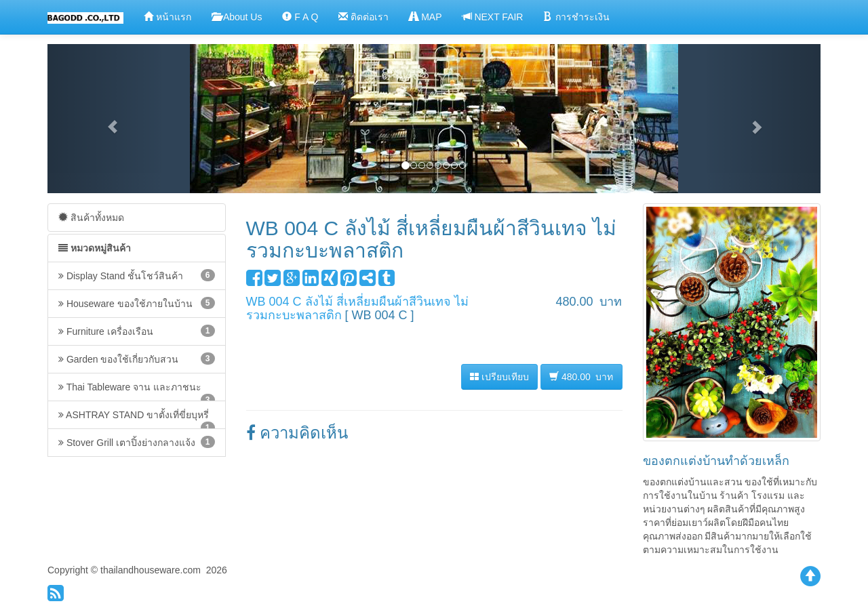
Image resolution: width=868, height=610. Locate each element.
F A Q (300, 17)
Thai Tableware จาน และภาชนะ (137, 391)
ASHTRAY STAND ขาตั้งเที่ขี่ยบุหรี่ (137, 419)
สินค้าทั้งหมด (91, 217)
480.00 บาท (581, 377)
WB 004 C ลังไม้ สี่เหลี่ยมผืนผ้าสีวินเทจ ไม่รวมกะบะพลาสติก (357, 308)
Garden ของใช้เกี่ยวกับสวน (137, 359)
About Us (237, 17)
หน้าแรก (167, 17)
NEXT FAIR (493, 17)
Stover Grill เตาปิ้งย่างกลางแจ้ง (137, 442)
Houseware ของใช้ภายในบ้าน (137, 303)
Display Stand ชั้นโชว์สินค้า (137, 275)
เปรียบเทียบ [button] (499, 377)
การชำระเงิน (576, 17)
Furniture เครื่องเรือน (137, 331)
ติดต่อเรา (363, 17)
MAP (425, 17)
